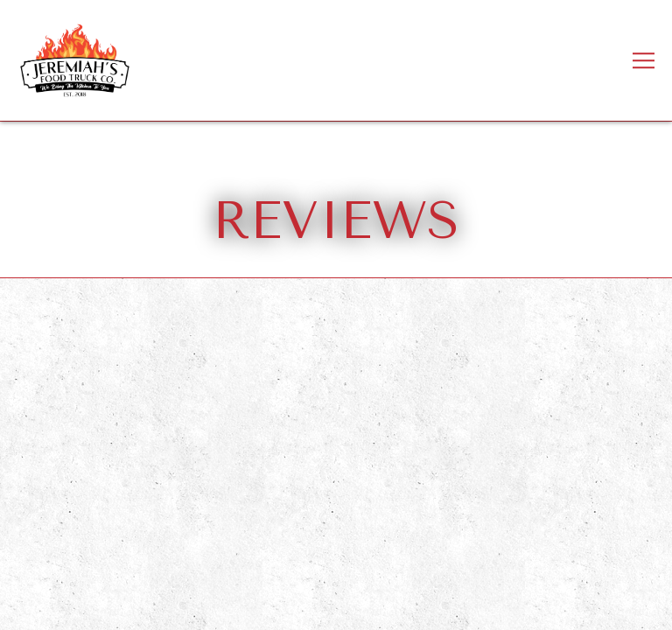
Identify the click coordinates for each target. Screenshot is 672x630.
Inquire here (336, 607)
